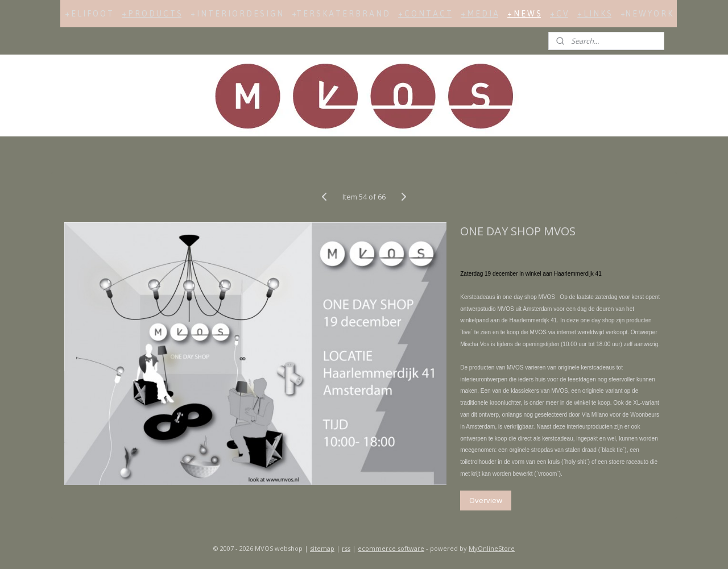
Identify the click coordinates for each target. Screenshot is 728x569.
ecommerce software (391, 548)
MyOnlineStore (492, 548)
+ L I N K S (594, 14)
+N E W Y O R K (646, 14)
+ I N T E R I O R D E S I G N (237, 14)
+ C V (559, 14)
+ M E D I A (479, 14)
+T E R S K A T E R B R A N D (340, 14)
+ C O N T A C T (425, 14)
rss (346, 548)
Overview (486, 500)
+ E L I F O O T (89, 14)
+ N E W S (524, 14)
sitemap (322, 548)
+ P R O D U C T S (152, 14)
